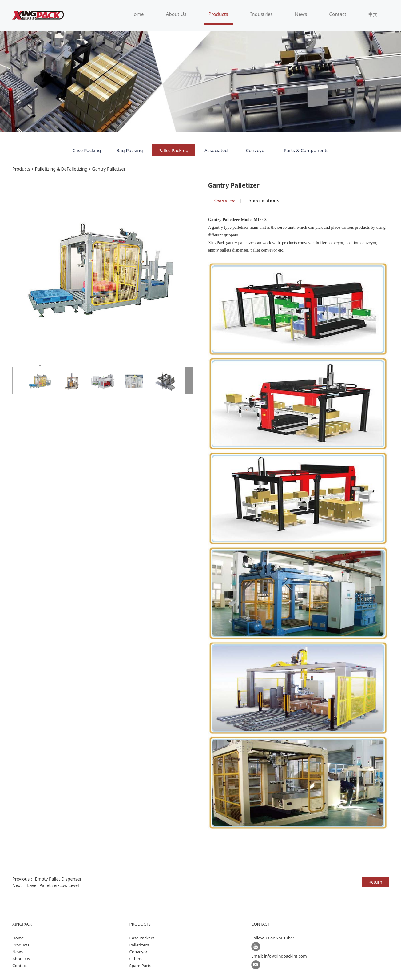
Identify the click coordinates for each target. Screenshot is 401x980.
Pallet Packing (173, 150)
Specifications (264, 201)
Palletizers (139, 945)
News (301, 14)
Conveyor (256, 150)
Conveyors (139, 952)
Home (137, 14)
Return (375, 882)
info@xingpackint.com (286, 956)
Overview (224, 201)
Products (218, 14)
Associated (216, 150)
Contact (338, 14)
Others (136, 959)
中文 (373, 14)
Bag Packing (129, 150)
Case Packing (87, 150)
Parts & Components (306, 150)
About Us (176, 14)
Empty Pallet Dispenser (58, 879)
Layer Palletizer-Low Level (53, 885)
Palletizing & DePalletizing (61, 169)
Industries (262, 14)
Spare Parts (140, 966)
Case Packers (142, 938)
